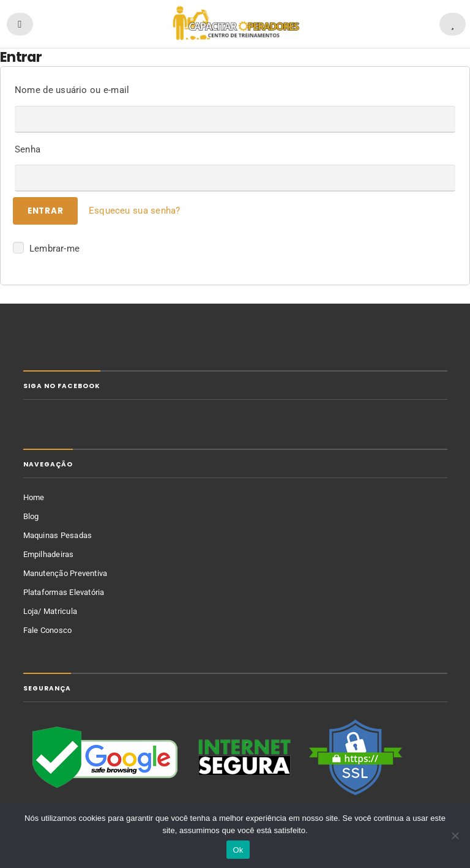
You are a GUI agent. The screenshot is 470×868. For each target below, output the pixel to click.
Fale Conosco (48, 630)
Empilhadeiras (49, 554)
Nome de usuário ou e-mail (72, 90)
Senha (28, 149)
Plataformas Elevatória (64, 592)
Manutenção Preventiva (65, 573)
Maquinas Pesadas (58, 535)
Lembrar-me (46, 248)
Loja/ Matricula (50, 611)
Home (34, 497)
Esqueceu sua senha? (135, 211)
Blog (31, 516)
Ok (238, 850)
